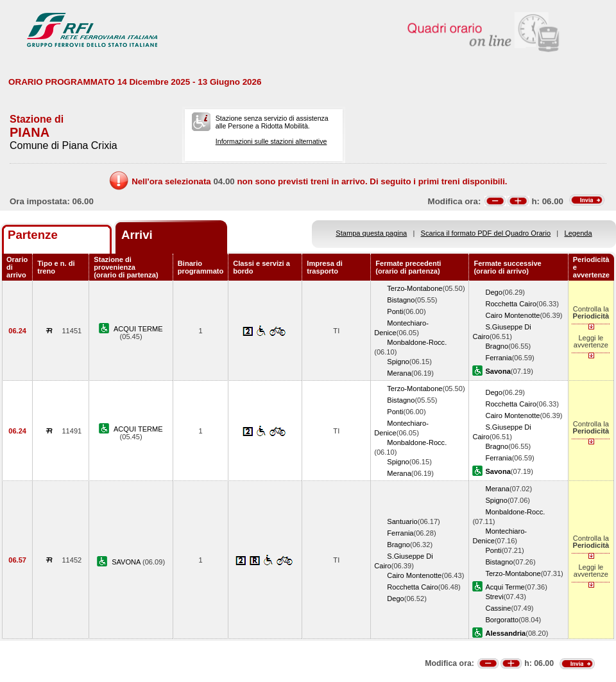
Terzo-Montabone (415, 288)
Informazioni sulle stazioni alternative (271, 141)
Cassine (498, 608)
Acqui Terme (505, 587)
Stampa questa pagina (371, 233)
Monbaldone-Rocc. (417, 342)
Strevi (494, 597)
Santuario (402, 521)
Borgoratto (502, 620)
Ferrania (498, 358)
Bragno (497, 346)
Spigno (398, 362)
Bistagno (401, 300)
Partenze (33, 235)
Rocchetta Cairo (510, 304)
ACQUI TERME (138, 329)
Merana (399, 373)
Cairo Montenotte (512, 315)
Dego (493, 292)
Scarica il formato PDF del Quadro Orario (486, 233)
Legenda (578, 233)
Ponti (395, 311)
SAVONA (127, 562)
